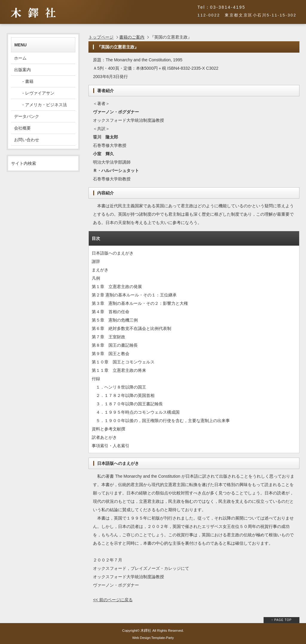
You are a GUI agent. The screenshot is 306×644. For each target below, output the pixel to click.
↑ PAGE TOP (281, 620)
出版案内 (22, 70)
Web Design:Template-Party (153, 638)
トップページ (101, 37)
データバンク (27, 116)
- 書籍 (24, 81)
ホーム (20, 58)
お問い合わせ (27, 140)
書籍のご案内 (132, 37)
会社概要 (22, 128)
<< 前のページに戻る (113, 600)
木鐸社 (146, 630)
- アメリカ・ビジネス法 (40, 105)
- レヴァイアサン (34, 93)
